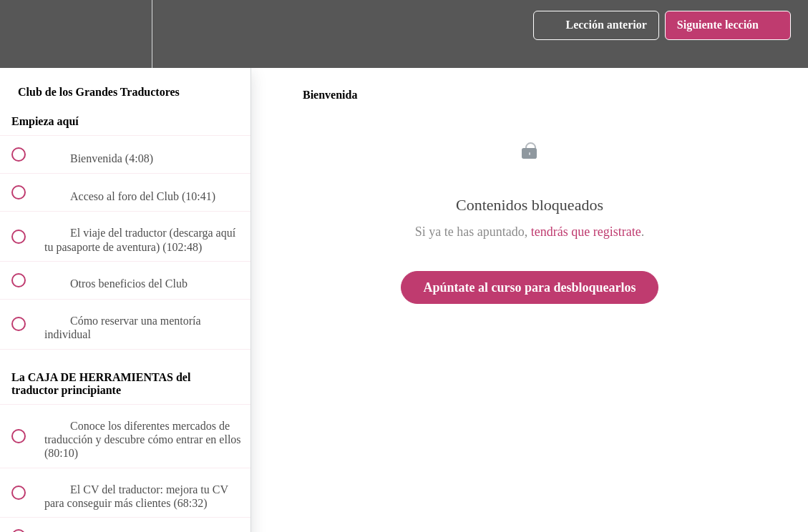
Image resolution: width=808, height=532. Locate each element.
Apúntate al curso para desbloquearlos (529, 287)
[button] (26, 34)
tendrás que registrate (586, 232)
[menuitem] (125, 34)
